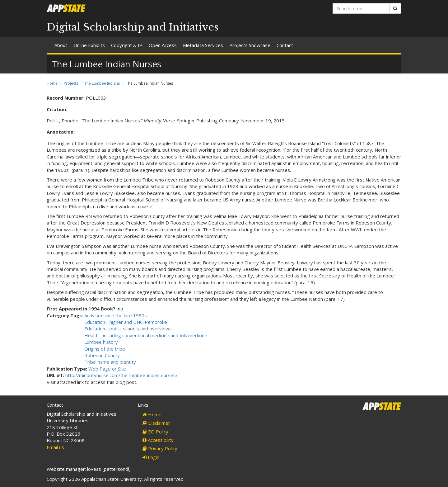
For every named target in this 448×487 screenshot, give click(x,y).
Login (151, 457)
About (61, 45)
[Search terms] (361, 8)
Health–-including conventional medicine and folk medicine (146, 335)
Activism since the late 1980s (116, 315)
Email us (55, 447)
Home (52, 83)
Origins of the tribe (105, 349)
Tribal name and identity (110, 362)
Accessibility (158, 440)
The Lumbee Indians (102, 83)
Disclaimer (156, 423)
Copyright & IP (127, 45)
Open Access (163, 45)
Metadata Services (203, 45)
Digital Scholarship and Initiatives (133, 27)
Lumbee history (101, 342)
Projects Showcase (250, 45)
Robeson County (102, 355)
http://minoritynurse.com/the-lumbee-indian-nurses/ (121, 375)
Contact (285, 45)
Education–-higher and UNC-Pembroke (126, 322)
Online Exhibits (89, 45)
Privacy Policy (160, 448)
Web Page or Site (107, 369)
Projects (71, 83)
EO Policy (155, 432)
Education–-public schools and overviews (128, 329)
